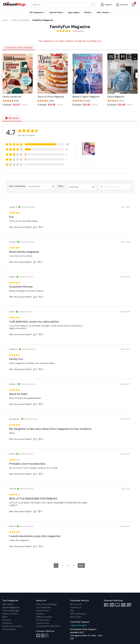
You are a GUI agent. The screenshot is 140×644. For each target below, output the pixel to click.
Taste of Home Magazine (51, 97)
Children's (7, 623)
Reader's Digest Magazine (86, 97)
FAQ (72, 611)
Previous (2, 75)
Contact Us (76, 607)
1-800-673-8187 (78, 626)
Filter (61, 186)
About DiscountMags (47, 604)
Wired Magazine (116, 97)
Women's (7, 620)
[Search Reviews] (115, 187)
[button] (38, 144)
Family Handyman (12, 97)
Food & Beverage (11, 611)
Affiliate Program (44, 617)
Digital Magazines (11, 607)
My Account (76, 604)
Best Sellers (8, 604)
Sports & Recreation (12, 626)
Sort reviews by (17, 186)
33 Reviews (78, 31)
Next (81, 565)
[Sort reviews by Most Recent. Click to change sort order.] (41, 186)
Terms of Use (43, 623)
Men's (5, 617)
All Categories (9, 629)
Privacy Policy (43, 620)
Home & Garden (10, 614)
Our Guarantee (44, 607)
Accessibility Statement (48, 626)
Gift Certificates (78, 614)
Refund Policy (43, 611)
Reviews (12, 118)
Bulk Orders (76, 617)
